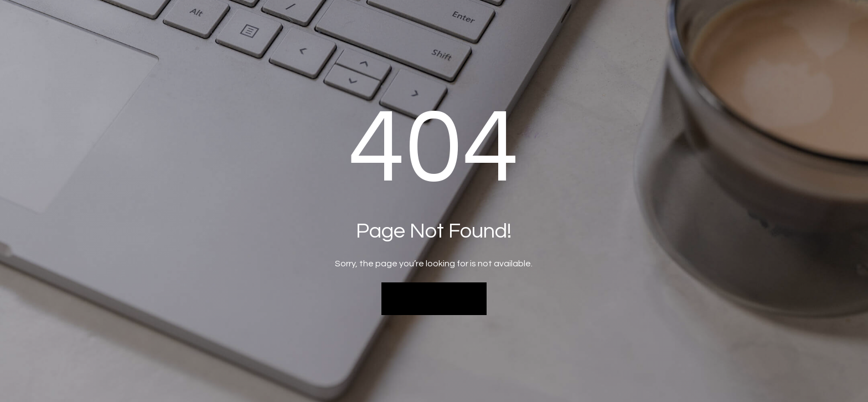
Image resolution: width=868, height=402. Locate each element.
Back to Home (434, 298)
